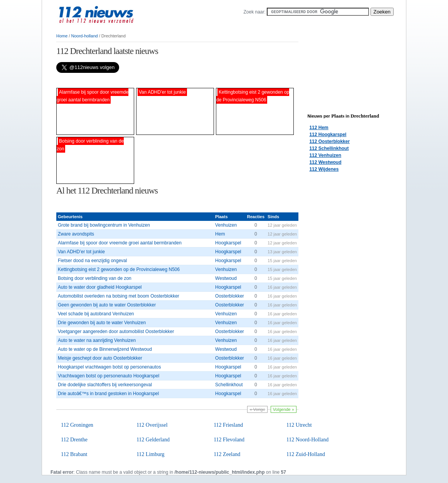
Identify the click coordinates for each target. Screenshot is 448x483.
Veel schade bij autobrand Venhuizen (96, 314)
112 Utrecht (299, 425)
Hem (220, 234)
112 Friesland (228, 425)
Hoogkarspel (228, 243)
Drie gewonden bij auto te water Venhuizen (102, 323)
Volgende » (284, 409)
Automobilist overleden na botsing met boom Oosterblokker (119, 296)
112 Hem (319, 128)
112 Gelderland (153, 440)
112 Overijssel (152, 425)
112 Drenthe (74, 440)
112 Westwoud (325, 162)
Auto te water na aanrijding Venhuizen (97, 340)
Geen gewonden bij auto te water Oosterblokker (107, 305)
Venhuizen (226, 225)
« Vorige (257, 409)
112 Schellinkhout (329, 148)
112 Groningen (77, 425)
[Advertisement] (147, 80)
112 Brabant (74, 454)
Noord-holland (85, 36)
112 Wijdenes (324, 169)
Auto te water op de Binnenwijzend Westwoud (105, 349)
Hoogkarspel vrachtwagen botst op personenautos (109, 367)
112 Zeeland (227, 454)
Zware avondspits (76, 234)
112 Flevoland (229, 440)
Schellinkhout (229, 385)
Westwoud (226, 278)
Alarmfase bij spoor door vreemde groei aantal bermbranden (120, 243)
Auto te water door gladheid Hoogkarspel (100, 287)
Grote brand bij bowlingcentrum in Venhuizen (104, 225)
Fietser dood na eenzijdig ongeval (92, 261)
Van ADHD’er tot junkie (81, 252)
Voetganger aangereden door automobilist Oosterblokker (116, 332)
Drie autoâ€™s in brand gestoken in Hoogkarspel (108, 394)
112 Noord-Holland (308, 440)
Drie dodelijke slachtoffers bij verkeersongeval (105, 385)
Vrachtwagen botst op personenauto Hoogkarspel (109, 376)
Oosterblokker (230, 296)
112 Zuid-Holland (306, 454)
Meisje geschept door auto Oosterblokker (100, 358)
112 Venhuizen (325, 155)
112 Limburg (151, 454)
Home (62, 36)
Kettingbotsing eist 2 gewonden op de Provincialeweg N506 (119, 269)
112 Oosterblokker (329, 141)
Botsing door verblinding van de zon (95, 278)
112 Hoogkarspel (328, 135)
